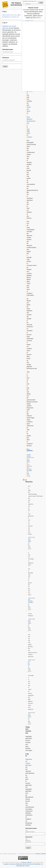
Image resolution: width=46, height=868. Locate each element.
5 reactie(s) (29, 450)
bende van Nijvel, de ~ (29, 111)
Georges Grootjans (29, 470)
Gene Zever (28, 461)
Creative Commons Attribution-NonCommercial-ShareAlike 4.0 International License (23, 865)
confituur (29, 137)
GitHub (38, 18)
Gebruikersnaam (8, 49)
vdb (28, 133)
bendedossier (31, 121)
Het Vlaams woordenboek (16, 4)
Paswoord (6, 58)
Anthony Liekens (41, 854)
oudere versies (29, 455)
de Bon (29, 663)
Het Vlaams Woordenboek (10, 862)
